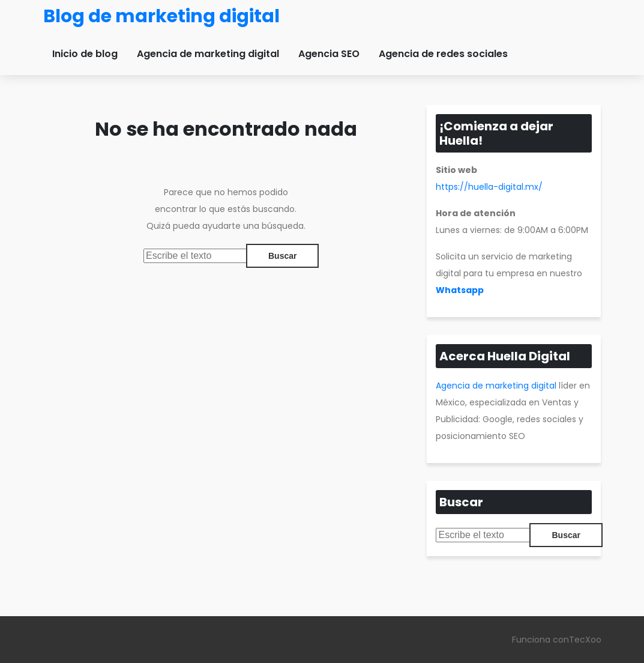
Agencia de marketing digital (208, 54)
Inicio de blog (85, 54)
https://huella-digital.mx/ (489, 187)
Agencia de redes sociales (443, 54)
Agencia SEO (329, 54)
